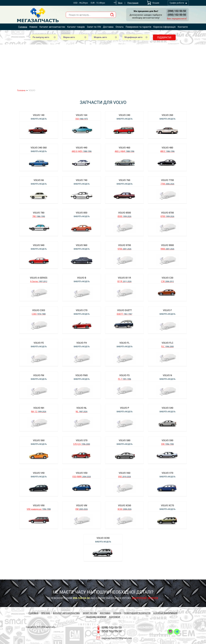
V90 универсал (39, 509)
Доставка (108, 27)
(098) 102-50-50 (177, 11)
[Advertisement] (103, 66)
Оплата (120, 27)
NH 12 (39, 411)
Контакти (183, 27)
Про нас (46, 613)
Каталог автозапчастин (52, 27)
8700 (167, 216)
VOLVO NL (82, 408)
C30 (167, 281)
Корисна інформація (164, 27)
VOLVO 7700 (167, 180)
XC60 (125, 509)
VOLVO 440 (82, 148)
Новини (33, 27)
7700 (167, 184)
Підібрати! (164, 37)
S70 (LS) (82, 444)
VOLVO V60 (125, 473)
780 (39, 216)
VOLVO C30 (167, 278)
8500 (124, 216)
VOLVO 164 (82, 115)
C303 (39, 314)
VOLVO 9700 (125, 245)
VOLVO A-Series (39, 278)
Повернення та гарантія (138, 27)
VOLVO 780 (39, 213)
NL (82, 411)
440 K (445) (82, 151)
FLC (167, 346)
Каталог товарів (76, 27)
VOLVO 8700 (167, 213)
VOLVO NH (39, 408)
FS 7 (125, 379)
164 (82, 119)
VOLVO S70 (82, 440)
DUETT (124, 314)
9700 (124, 249)
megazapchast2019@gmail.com (117, 638)
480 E (167, 151)
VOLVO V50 (82, 473)
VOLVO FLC (167, 343)
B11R (124, 281)
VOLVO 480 (167, 148)
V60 (125, 476)
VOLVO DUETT (124, 310)
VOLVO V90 (39, 505)
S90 (167, 444)
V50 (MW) (82, 476)
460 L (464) (125, 151)
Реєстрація (133, 3)
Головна (23, 27)
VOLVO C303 (39, 310)
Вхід (120, 3)
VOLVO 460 (124, 148)
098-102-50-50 (81, 598)
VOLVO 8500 (125, 213)
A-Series (39, 281)
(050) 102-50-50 (177, 15)
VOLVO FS (124, 375)
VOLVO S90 (167, 440)
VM (82, 509)
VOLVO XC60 (125, 505)
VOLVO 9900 (167, 245)
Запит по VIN (94, 27)
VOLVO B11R (124, 278)
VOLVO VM (82, 505)
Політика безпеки (96, 617)
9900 (167, 249)
